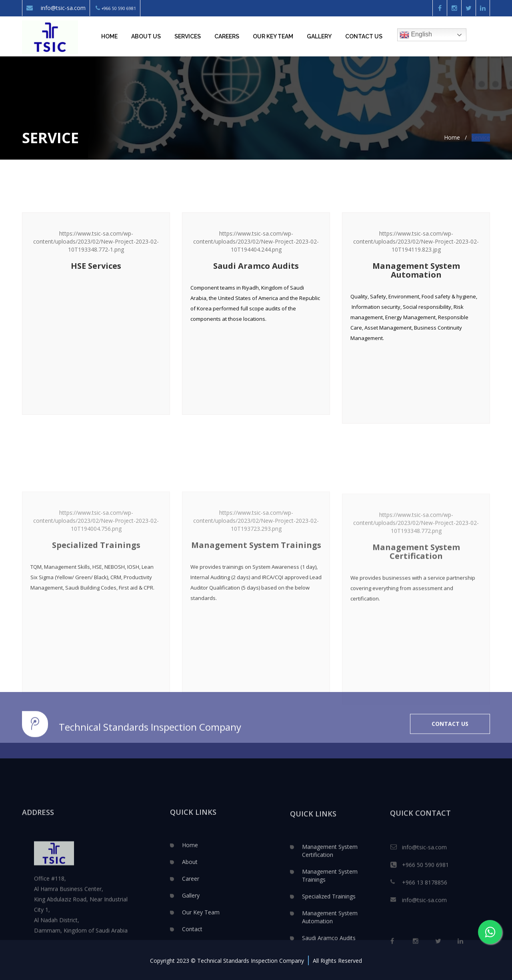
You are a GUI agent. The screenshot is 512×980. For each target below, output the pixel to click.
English (416, 35)
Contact (192, 967)
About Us (146, 36)
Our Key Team (201, 950)
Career (191, 917)
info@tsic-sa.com (56, 8)
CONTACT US (450, 743)
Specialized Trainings (329, 937)
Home (109, 36)
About (190, 900)
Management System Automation (330, 957)
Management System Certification (330, 891)
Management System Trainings (330, 916)
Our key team (273, 36)
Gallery (319, 36)
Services (188, 36)
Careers (227, 36)
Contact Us (364, 36)
